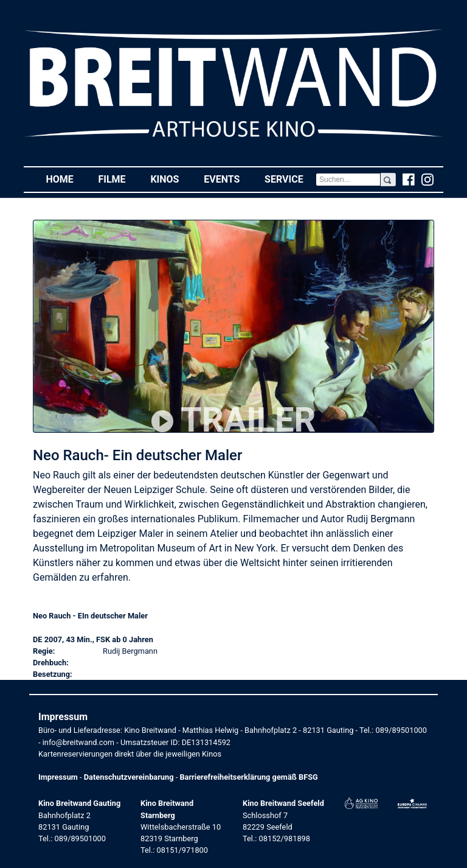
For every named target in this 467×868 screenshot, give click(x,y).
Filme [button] (118, 179)
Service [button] (290, 179)
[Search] (348, 180)
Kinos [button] (171, 179)
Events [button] (228, 179)
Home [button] (66, 179)
